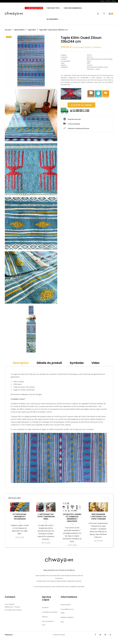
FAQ (62, 622)
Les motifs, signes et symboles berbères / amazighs (72, 518)
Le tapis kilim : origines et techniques (20, 517)
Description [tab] (21, 363)
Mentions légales (67, 617)
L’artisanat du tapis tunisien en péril (46, 517)
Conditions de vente (50, 612)
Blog (114, 1)
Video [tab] (95, 363)
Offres (108, 1)
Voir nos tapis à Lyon (48, 623)
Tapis (102, 1)
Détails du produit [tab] (49, 363)
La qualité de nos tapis (67, 611)
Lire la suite (20, 537)
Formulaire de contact (13, 610)
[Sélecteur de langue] (10, 635)
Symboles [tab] (77, 363)
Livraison (45, 608)
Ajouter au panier (81, 105)
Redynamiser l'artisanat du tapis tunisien (98, 517)
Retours (45, 617)
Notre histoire (66, 605)
